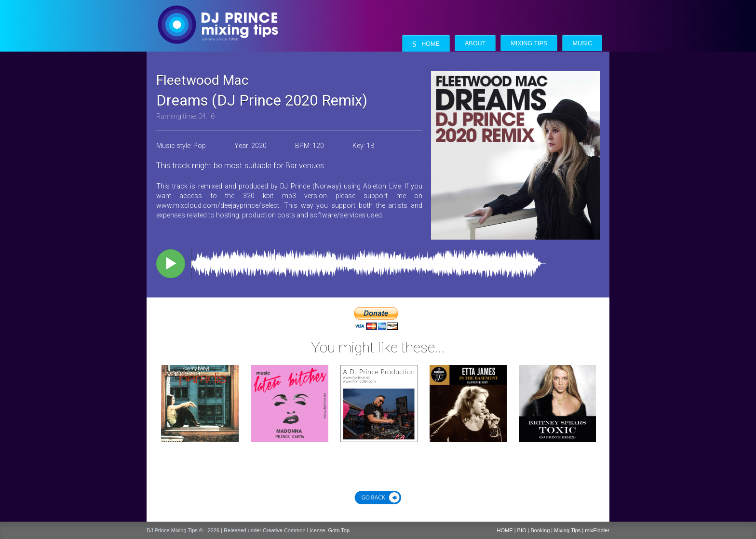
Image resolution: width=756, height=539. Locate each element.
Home (426, 44)
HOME (505, 530)
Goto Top (339, 530)
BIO (522, 530)
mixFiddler (597, 530)
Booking (540, 530)
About (475, 43)
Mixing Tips (529, 43)
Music (582, 43)
